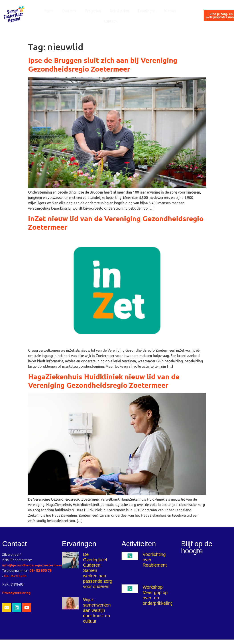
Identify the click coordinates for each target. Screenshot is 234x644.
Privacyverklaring (16, 593)
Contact (110, 21)
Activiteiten (120, 10)
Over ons (69, 10)
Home (49, 10)
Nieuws (170, 10)
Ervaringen (147, 10)
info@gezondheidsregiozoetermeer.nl (34, 565)
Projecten (93, 10)
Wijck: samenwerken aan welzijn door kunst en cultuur (97, 610)
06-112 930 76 (41, 570)
